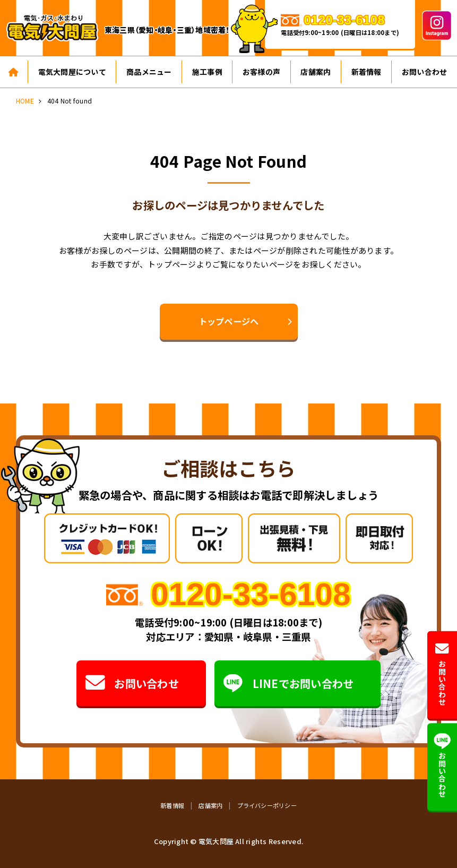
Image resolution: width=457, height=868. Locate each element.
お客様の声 (261, 72)
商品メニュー (149, 72)
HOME (25, 101)
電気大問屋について (72, 72)
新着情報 (367, 72)
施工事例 (207, 72)
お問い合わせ (132, 684)
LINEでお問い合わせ (288, 684)
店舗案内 (316, 72)
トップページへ (229, 321)
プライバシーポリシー (267, 805)
